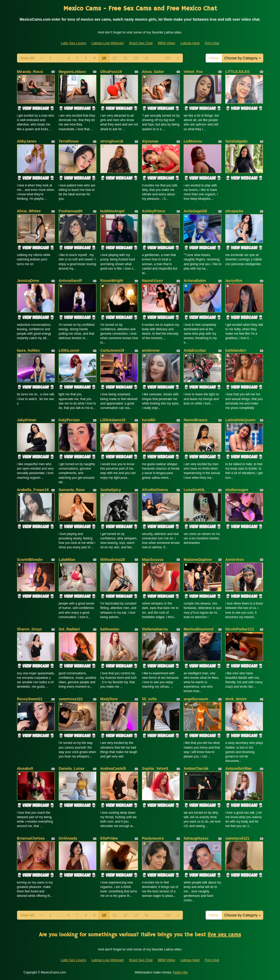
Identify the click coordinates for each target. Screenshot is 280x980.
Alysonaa (150, 141)
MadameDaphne (198, 560)
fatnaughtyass (196, 838)
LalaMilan (67, 560)
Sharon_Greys (30, 629)
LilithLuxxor (69, 350)
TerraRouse (69, 141)
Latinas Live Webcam (108, 43)
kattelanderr (236, 350)
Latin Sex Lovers (73, 43)
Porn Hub (212, 43)
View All (27, 58)
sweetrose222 (71, 699)
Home (214, 58)
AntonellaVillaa (238, 768)
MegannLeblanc (73, 72)
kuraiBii (149, 420)
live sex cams (224, 935)
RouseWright (112, 281)
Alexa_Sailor (153, 72)
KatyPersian (69, 420)
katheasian (110, 629)
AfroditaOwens (155, 490)
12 (125, 58)
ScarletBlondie (30, 560)
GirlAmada (68, 838)
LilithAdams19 (113, 420)
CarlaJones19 (112, 350)
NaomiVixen (152, 281)
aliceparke (234, 211)
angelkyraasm (196, 699)
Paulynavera (153, 838)
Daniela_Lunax (72, 768)
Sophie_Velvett (155, 768)
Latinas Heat (190, 43)
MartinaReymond (199, 629)
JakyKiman (27, 420)
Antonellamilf (70, 281)
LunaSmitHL (194, 490)
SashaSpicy (111, 490)
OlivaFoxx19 (111, 72)
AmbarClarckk (196, 768)
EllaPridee (109, 838)
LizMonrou (193, 141)
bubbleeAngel (112, 211)
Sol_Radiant (69, 629)
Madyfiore (109, 699)
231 (168, 58)
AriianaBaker (195, 281)
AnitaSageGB (195, 211)
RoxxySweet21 (30, 699)
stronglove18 (112, 141)
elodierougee (237, 490)
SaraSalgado (236, 141)
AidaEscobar (195, 350)
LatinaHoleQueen (240, 420)
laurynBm (234, 281)
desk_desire (236, 699)
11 (115, 58)
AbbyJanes (27, 141)
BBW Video (167, 43)
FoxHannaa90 (71, 211)
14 (147, 58)
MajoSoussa (153, 560)
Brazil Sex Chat (141, 43)
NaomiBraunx (196, 420)
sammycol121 (237, 838)
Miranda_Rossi (30, 72)
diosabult (25, 768)
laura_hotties (28, 350)
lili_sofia (149, 699)
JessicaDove (28, 281)
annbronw (151, 350)
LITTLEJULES (237, 72)
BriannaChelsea (31, 838)
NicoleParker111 (240, 629)
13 (136, 58)
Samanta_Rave (72, 490)
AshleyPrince (154, 211)
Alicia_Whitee (29, 211)
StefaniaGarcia (155, 629)
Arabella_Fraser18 (33, 490)
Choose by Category (243, 58)
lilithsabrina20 (113, 560)
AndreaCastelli (113, 768)
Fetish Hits (180, 972)
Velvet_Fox (193, 72)
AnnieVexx (235, 560)
